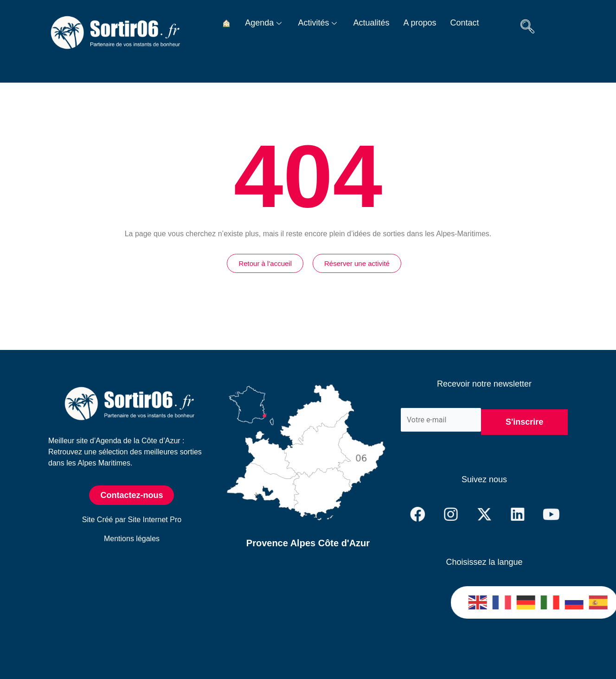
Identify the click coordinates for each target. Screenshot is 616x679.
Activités (318, 23)
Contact (465, 23)
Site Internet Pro (155, 520)
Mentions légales (132, 539)
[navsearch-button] (527, 28)
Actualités (371, 23)
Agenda (264, 23)
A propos (420, 23)
